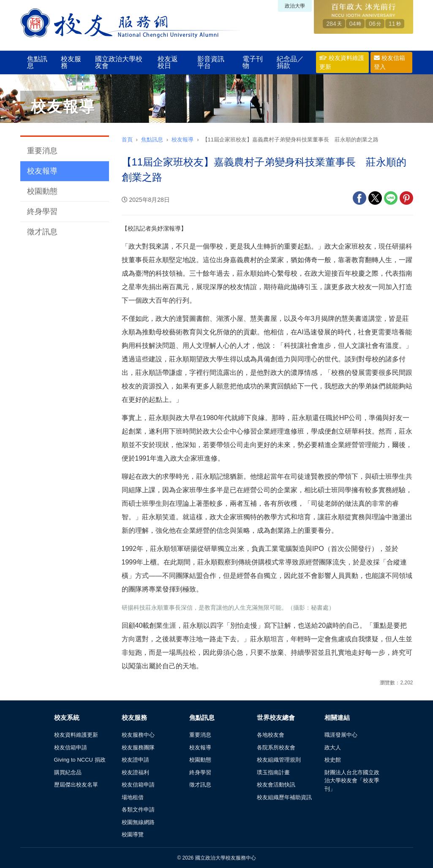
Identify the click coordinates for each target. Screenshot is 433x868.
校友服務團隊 (138, 747)
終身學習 (42, 212)
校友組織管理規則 (279, 760)
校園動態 (42, 191)
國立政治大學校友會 (119, 62)
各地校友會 (271, 735)
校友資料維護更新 (342, 62)
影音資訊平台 (211, 62)
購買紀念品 (68, 772)
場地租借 (133, 797)
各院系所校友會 (276, 747)
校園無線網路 (138, 822)
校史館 (333, 760)
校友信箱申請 (71, 747)
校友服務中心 (138, 735)
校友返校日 (168, 62)
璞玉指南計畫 (273, 772)
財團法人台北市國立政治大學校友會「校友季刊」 (352, 781)
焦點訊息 (37, 62)
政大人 (333, 747)
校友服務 (71, 62)
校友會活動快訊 (276, 785)
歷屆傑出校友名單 (76, 785)
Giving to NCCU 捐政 (80, 760)
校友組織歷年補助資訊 (284, 797)
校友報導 (42, 171)
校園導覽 (133, 834)
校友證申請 (135, 760)
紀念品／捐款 (290, 62)
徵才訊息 (42, 232)
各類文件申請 (138, 810)
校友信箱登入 (389, 62)
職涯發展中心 (341, 735)
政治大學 (295, 6)
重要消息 (42, 151)
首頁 (127, 140)
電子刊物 (253, 62)
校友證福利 (135, 772)
